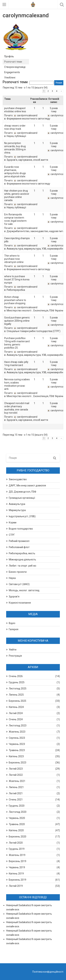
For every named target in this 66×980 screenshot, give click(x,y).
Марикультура (17, 510)
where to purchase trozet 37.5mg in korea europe (17, 279)
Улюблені (10, 78)
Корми (13, 523)
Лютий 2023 (16, 769)
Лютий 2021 (16, 793)
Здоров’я (14, 597)
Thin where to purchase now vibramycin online (14, 259)
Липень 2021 (16, 787)
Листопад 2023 (18, 726)
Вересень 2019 (18, 861)
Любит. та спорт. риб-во (23, 566)
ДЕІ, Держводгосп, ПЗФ (23, 492)
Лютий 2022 (16, 775)
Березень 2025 (18, 701)
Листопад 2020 (18, 812)
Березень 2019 (18, 880)
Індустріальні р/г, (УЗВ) (22, 516)
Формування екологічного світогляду (28, 119)
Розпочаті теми (13, 62)
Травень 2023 (17, 750)
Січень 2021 (16, 800)
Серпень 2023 (17, 738)
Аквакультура (17, 504)
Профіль (9, 56)
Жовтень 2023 (17, 732)
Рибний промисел (19, 541)
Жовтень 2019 (17, 855)
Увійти (13, 650)
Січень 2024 (16, 719)
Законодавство (18, 479)
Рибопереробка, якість (22, 553)
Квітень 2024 (16, 707)
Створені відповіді (15, 67)
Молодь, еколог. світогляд (24, 590)
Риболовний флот (19, 547)
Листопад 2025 (18, 689)
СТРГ (12, 535)
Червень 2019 (17, 867)
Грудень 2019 (17, 849)
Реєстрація (15, 656)
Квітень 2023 (16, 756)
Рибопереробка (16, 290)
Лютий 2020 (16, 843)
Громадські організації (22, 498)
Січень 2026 (16, 676)
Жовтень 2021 (17, 781)
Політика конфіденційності (48, 972)
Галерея (14, 629)
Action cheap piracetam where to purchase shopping (15, 300)
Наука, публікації (16, 136)
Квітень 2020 (16, 830)
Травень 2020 (17, 824)
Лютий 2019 (16, 886)
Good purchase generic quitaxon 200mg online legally (17, 321)
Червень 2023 (17, 744)
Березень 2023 (18, 763)
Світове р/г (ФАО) (19, 584)
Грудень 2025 (17, 682)
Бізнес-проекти (18, 572)
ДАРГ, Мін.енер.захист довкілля (27, 486)
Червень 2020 (17, 818)
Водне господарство (21, 529)
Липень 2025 (16, 695)
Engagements (12, 72)
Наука (12, 578)
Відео (12, 623)
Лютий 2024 (16, 713)
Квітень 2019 (16, 874)
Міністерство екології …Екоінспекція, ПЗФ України (35, 311)
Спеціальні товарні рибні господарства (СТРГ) (34, 331)
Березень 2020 (18, 837)
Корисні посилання (20, 603)
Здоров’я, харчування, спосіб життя (27, 160)
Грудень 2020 (17, 806)
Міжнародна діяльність (22, 560)
